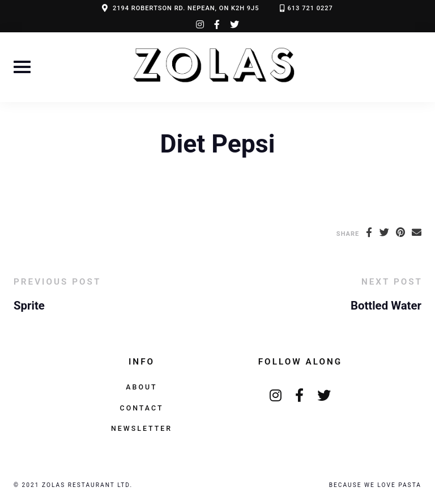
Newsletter (142, 428)
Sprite (29, 306)
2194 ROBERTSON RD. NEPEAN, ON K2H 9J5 (186, 8)
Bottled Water (386, 306)
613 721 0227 (310, 8)
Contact (142, 408)
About (141, 387)
